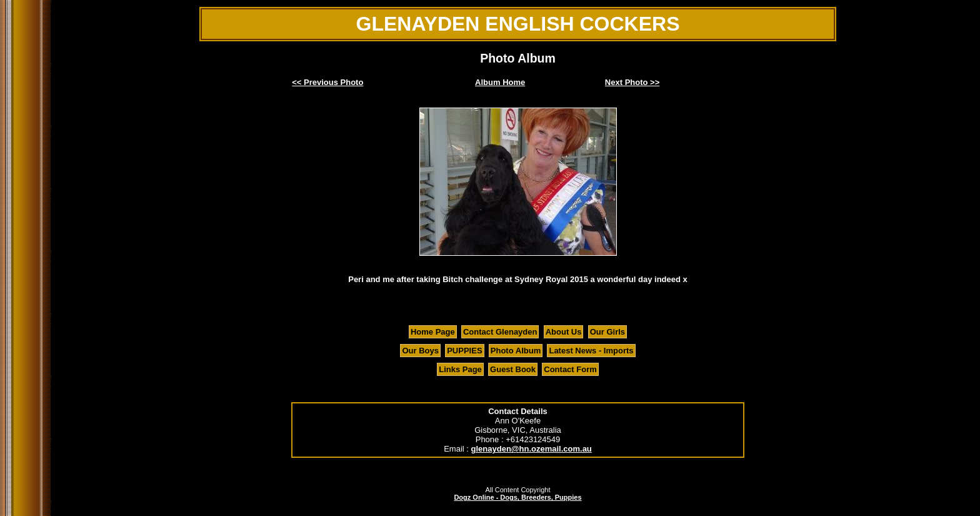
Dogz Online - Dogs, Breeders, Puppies (517, 497)
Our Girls (607, 332)
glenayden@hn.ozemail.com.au (532, 449)
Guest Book (513, 369)
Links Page (460, 369)
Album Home (500, 82)
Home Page (433, 332)
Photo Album (516, 351)
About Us (564, 332)
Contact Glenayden (500, 332)
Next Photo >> (632, 82)
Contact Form (570, 369)
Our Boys (420, 351)
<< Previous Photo (327, 82)
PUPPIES (464, 351)
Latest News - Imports (591, 351)
